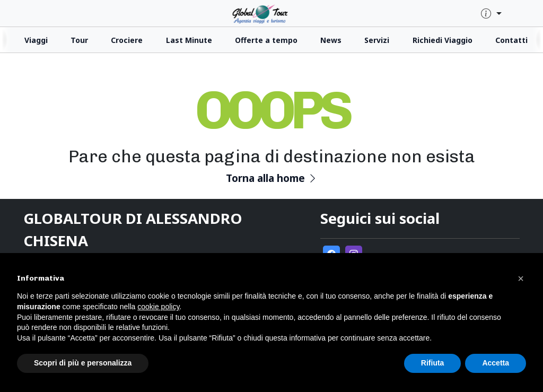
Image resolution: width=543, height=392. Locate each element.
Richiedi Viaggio (443, 40)
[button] (521, 278)
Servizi (377, 40)
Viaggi (36, 40)
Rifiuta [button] (433, 363)
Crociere (127, 40)
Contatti (511, 40)
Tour (79, 40)
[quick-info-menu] (491, 14)
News (331, 40)
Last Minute (189, 40)
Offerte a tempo (266, 40)
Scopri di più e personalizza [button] (83, 363)
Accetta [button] (496, 363)
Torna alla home (272, 178)
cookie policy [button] (158, 307)
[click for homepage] (271, 13)
